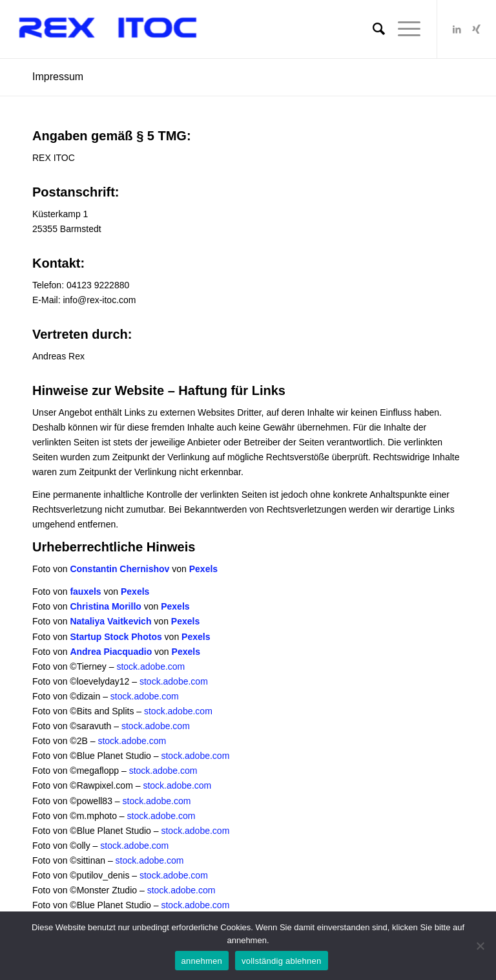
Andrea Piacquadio (111, 652)
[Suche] (372, 29)
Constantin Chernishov (119, 569)
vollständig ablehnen (282, 961)
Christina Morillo (105, 606)
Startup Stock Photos (116, 637)
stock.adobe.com (150, 666)
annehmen (202, 961)
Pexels (203, 569)
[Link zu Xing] (477, 29)
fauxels (85, 591)
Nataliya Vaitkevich (110, 621)
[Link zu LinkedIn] (457, 29)
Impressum (58, 77)
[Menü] (403, 29)
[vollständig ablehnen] (480, 946)
